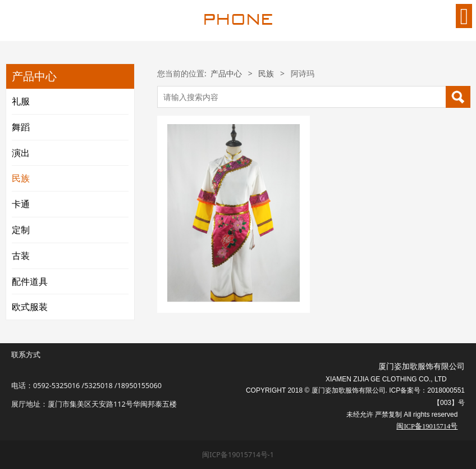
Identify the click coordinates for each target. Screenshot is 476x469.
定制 (21, 230)
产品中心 (226, 73)
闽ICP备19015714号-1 (238, 455)
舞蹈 (21, 127)
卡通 (21, 204)
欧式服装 (30, 307)
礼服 (21, 101)
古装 (21, 256)
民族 (21, 178)
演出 (21, 153)
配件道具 (30, 281)
